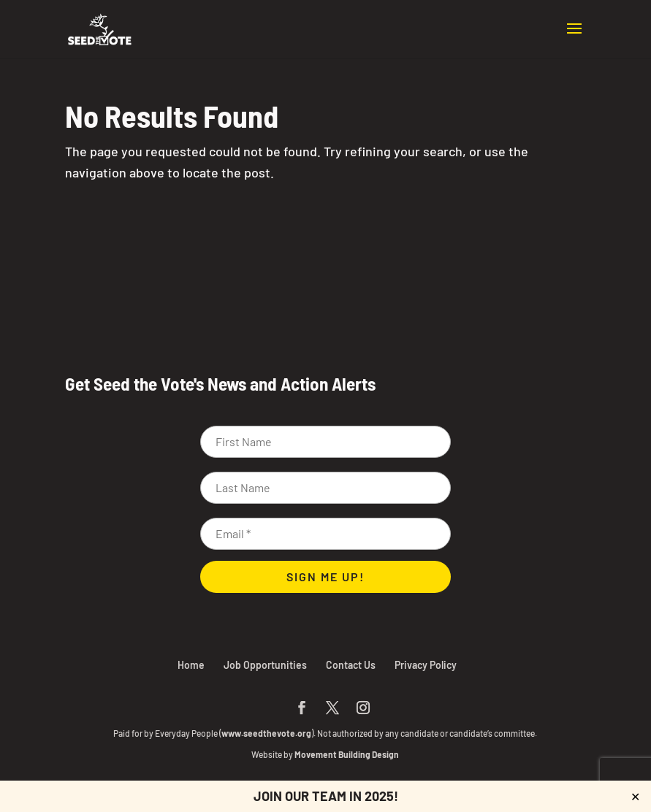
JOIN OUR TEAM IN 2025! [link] (326, 796)
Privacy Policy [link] (426, 665)
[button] (574, 38)
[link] (100, 28)
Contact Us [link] (351, 665)
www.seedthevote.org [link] (266, 733)
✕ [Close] (635, 796)
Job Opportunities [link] (265, 665)
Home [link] (191, 665)
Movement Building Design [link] (347, 754)
